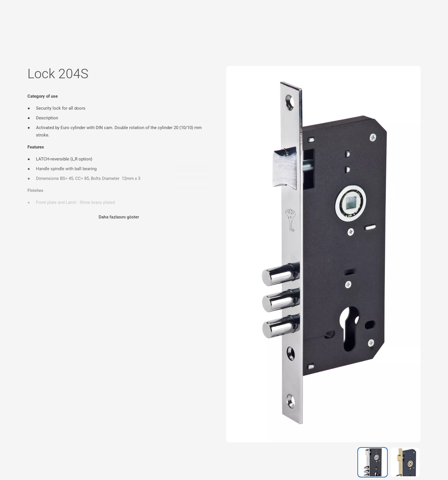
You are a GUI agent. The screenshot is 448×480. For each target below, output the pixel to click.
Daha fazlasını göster (119, 217)
